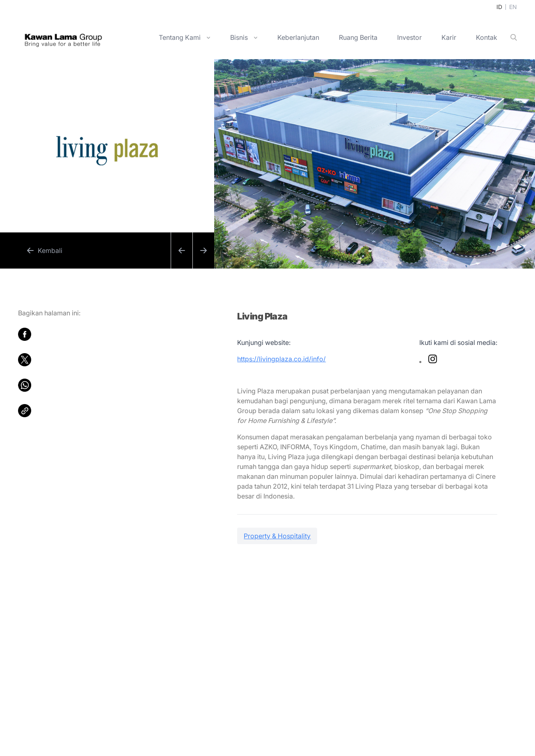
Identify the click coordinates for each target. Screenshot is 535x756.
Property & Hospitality (277, 536)
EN (513, 7)
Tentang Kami (180, 37)
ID (499, 7)
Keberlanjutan (298, 37)
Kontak (487, 37)
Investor (409, 37)
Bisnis (239, 37)
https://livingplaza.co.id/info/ (281, 359)
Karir (449, 37)
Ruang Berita (358, 37)
